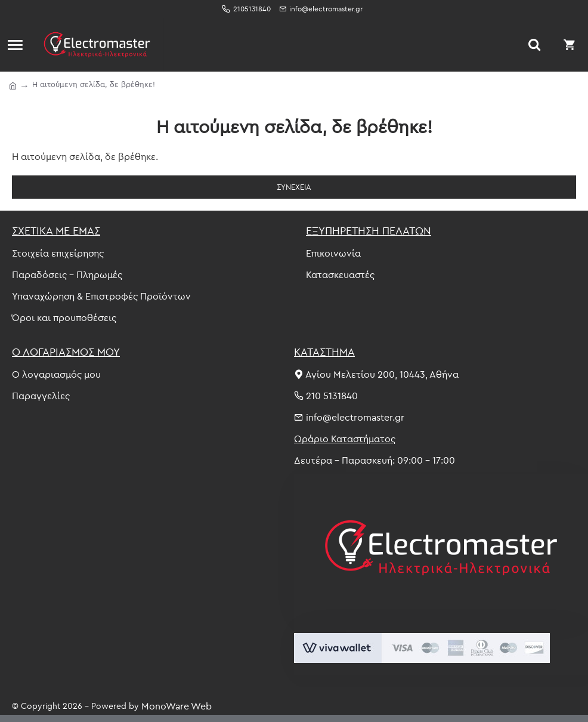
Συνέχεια (294, 187)
